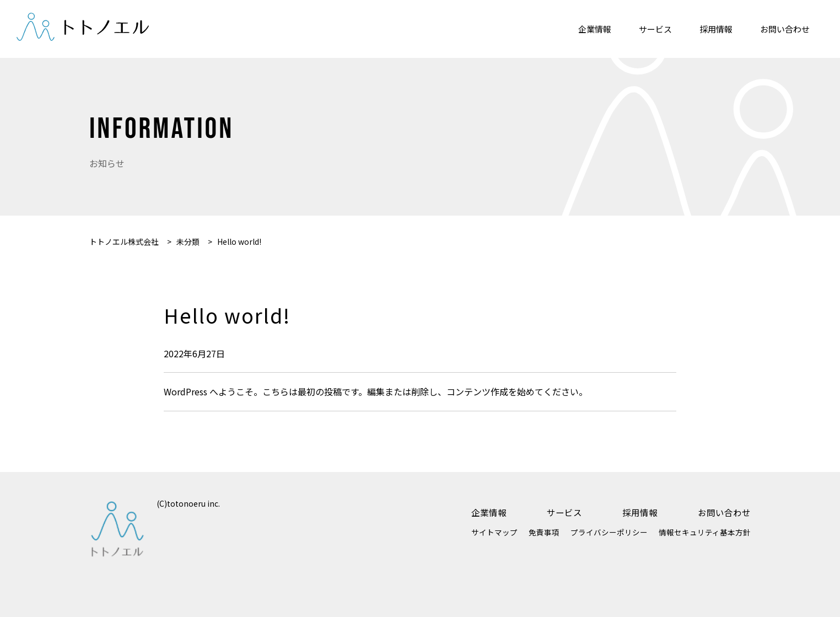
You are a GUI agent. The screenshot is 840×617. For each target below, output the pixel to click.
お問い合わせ (785, 29)
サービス (655, 29)
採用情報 (716, 29)
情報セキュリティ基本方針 (705, 532)
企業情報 (595, 29)
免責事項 (544, 532)
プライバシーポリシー (609, 532)
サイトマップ (494, 532)
